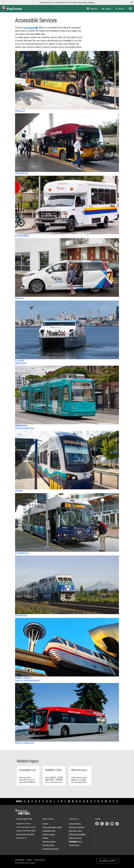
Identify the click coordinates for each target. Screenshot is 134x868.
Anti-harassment (75, 842)
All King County (108, 861)
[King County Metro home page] (24, 812)
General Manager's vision (52, 827)
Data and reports (49, 842)
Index (19, 801)
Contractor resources (51, 849)
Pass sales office (75, 831)
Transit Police (74, 845)
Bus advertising (48, 845)
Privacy (29, 860)
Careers (46, 824)
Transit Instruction (95, 30)
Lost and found (75, 824)
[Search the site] (120, 9)
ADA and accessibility (77, 834)
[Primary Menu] (130, 9)
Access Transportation (96, 27)
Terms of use (39, 860)
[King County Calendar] (92, 9)
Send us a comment (77, 827)
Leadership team (49, 831)
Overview (92, 23)
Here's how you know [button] (86, 2)
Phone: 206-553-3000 (25, 834)
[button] (132, 2)
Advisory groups (49, 834)
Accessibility (20, 860)
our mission (29, 28)
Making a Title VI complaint (75, 838)
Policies (45, 838)
